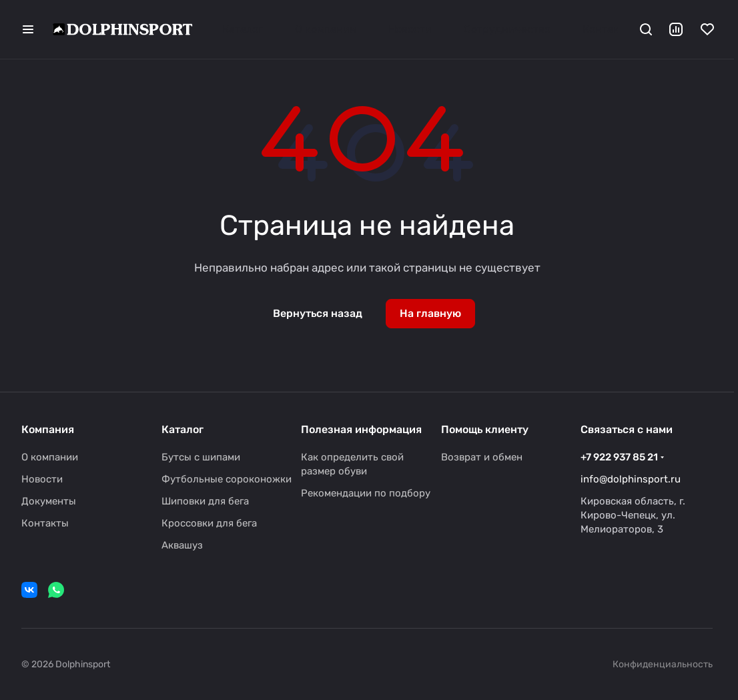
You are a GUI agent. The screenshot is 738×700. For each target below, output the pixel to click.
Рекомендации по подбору (366, 493)
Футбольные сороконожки (227, 479)
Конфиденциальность (663, 664)
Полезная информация (361, 429)
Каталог (182, 429)
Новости (42, 479)
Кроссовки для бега (209, 523)
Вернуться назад (318, 313)
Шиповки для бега (205, 501)
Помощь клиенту (485, 429)
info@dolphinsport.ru (631, 479)
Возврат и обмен (482, 457)
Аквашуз (182, 545)
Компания (48, 429)
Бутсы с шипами (201, 457)
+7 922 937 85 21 (619, 457)
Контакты (45, 523)
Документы (49, 501)
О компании (50, 457)
